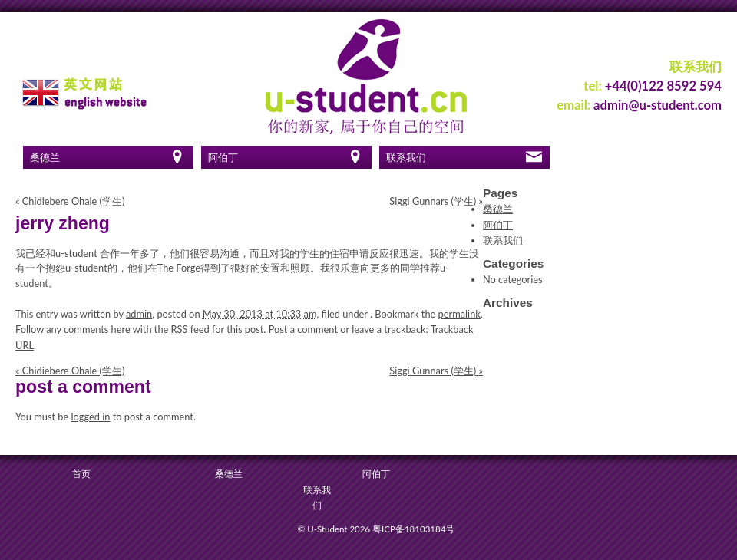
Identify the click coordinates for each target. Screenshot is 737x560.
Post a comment (303, 329)
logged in (91, 417)
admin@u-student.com (658, 105)
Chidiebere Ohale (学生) (70, 201)
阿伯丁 (223, 157)
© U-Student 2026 (334, 529)
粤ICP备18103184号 (413, 529)
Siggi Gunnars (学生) (436, 201)
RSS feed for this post (218, 329)
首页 (81, 474)
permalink (459, 314)
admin (139, 314)
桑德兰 (45, 157)
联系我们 (406, 157)
